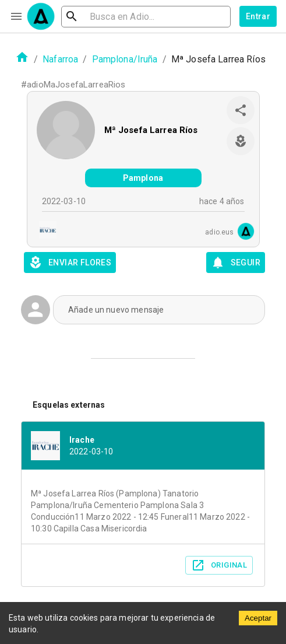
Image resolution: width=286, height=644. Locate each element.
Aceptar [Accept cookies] (258, 618)
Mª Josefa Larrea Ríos (151, 130)
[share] (241, 110)
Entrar (258, 16)
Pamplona (143, 178)
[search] (146, 17)
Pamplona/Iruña (125, 59)
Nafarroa (60, 59)
